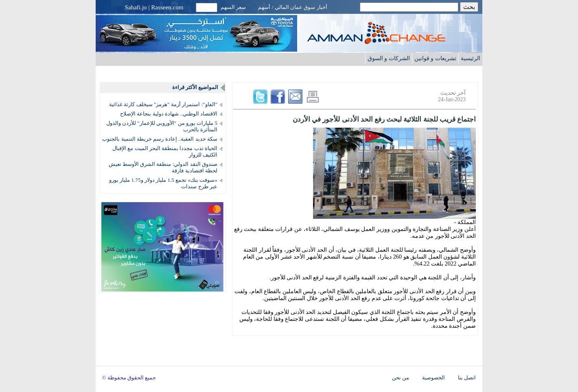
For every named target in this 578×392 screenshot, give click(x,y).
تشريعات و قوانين (435, 58)
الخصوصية (433, 378)
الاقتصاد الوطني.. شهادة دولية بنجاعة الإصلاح (169, 114)
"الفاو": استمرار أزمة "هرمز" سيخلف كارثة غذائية (163, 104)
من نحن (401, 378)
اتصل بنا (467, 378)
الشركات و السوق (389, 58)
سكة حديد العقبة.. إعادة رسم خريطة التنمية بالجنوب (160, 139)
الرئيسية (471, 58)
